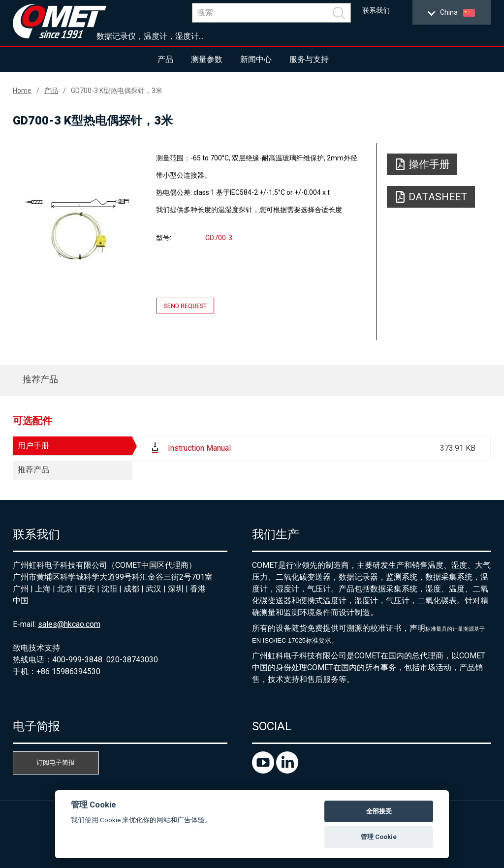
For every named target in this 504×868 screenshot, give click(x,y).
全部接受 (379, 811)
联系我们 (376, 11)
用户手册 (33, 446)
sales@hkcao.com (69, 624)
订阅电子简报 (56, 762)
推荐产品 (40, 379)
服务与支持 (309, 59)
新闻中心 (256, 59)
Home (22, 91)
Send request (185, 305)
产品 (165, 59)
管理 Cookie (379, 837)
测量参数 (207, 59)
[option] (78, 229)
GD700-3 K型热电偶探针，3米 (117, 91)
